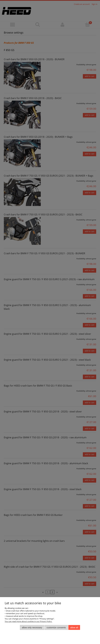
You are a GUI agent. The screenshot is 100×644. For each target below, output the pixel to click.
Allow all (74, 627)
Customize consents (56, 627)
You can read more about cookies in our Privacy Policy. (28, 621)
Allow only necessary (32, 627)
